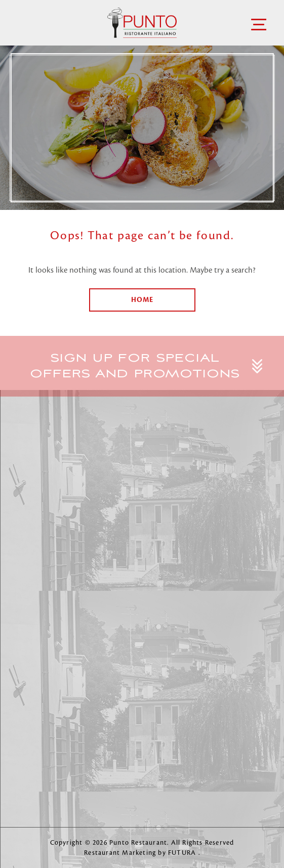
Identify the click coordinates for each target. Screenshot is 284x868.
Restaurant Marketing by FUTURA (141, 853)
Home (142, 300)
